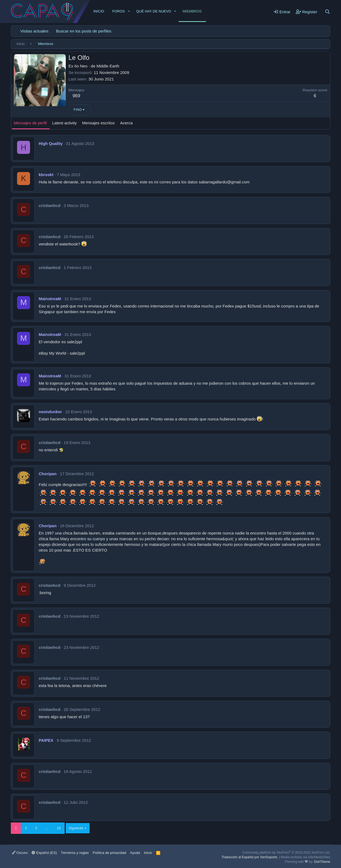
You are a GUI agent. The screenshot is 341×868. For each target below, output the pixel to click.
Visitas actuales (34, 31)
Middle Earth (108, 66)
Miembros (192, 11)
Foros (119, 11)
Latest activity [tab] (65, 123)
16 (59, 828)
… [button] (47, 828)
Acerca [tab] (127, 123)
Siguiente (76, 828)
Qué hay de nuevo (154, 11)
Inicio (99, 11)
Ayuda (135, 853)
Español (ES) (44, 853)
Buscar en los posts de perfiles (84, 31)
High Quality (51, 143)
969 (76, 96)
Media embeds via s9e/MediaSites (305, 857)
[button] (129, 11)
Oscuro (20, 853)
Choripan (48, 474)
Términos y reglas (75, 853)
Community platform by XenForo (286, 853)
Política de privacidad (110, 853)
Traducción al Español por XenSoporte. (250, 857)
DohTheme (322, 862)
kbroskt (46, 175)
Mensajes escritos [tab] (99, 123)
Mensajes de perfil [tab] (30, 123)
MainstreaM (50, 299)
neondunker (50, 412)
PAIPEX (46, 740)
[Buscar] (327, 12)
